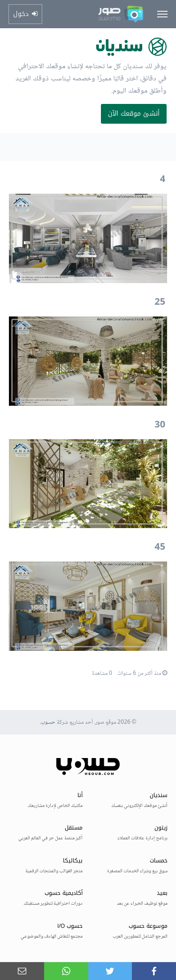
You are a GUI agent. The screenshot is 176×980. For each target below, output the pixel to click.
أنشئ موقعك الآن (134, 114)
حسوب (48, 723)
